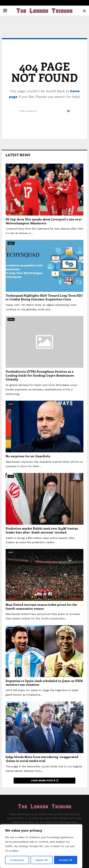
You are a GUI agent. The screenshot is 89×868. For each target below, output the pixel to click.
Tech (11, 476)
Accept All (66, 860)
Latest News (18, 155)
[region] (41, 846)
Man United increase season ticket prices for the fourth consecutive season (41, 606)
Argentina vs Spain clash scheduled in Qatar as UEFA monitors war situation (44, 683)
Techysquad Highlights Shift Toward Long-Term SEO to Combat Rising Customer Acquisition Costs (44, 297)
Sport (11, 167)
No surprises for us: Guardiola (28, 456)
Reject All (42, 860)
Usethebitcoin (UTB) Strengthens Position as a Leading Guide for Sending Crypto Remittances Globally (40, 375)
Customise (17, 860)
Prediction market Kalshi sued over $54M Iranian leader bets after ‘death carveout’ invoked (42, 530)
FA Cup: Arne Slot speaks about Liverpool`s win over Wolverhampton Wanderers (44, 221)
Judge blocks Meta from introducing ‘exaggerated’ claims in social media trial (42, 759)
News (11, 243)
